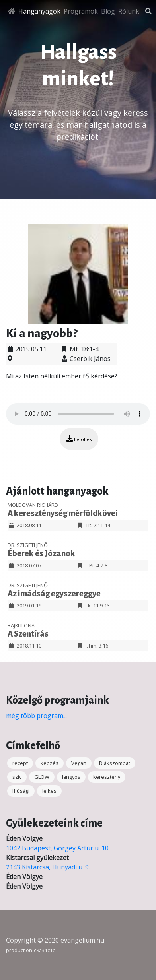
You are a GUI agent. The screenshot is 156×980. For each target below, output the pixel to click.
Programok (81, 11)
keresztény (107, 777)
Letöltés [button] (79, 439)
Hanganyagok (39, 11)
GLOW (42, 777)
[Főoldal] (12, 11)
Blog (108, 11)
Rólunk (129, 11)
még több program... (36, 716)
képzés (50, 763)
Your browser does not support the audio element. (78, 414)
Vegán (79, 763)
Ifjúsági (21, 791)
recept (20, 763)
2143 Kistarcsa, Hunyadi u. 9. (48, 867)
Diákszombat (115, 763)
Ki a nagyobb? (42, 333)
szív (17, 777)
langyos (71, 777)
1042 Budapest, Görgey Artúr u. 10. (58, 848)
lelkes (49, 791)
